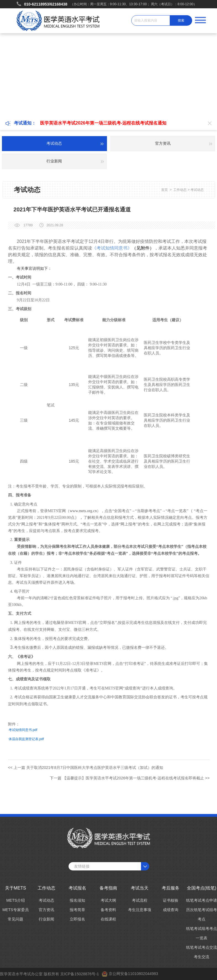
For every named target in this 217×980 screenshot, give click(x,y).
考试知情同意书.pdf (23, 730)
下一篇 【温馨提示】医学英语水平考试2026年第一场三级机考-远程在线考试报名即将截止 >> (130, 778)
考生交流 (202, 957)
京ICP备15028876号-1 (80, 974)
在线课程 (108, 919)
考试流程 (140, 900)
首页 (164, 190)
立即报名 (77, 919)
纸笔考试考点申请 (202, 900)
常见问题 (15, 919)
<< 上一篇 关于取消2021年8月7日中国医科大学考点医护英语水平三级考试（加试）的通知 (86, 768)
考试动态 (197, 190)
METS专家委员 (16, 910)
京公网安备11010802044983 (133, 974)
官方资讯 (46, 910)
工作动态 (180, 190)
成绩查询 (171, 910)
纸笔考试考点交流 (202, 947)
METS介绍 (16, 900)
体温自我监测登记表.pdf (26, 739)
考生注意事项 (140, 910)
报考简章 (77, 910)
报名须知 (77, 900)
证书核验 (171, 900)
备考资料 (108, 910)
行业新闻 (46, 919)
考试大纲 (108, 900)
